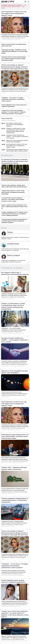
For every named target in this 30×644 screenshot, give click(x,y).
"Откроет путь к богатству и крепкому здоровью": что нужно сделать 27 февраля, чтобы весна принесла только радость (14, 112)
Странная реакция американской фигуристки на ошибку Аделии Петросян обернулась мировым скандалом (14, 221)
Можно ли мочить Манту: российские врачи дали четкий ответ (14, 45)
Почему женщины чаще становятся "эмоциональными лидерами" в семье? (15, 238)
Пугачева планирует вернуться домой (11, 7)
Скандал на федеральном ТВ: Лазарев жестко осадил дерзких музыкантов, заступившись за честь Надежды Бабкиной (14, 214)
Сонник (3, 8)
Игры (23, 7)
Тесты (25, 5)
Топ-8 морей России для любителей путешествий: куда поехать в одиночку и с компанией (15, 250)
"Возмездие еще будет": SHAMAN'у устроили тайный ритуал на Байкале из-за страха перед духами (14, 51)
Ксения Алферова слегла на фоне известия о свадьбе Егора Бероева (14, 106)
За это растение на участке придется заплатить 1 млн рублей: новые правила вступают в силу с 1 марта (13, 199)
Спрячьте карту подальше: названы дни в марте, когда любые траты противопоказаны (14, 186)
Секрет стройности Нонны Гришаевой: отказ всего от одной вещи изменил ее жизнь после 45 (14, 207)
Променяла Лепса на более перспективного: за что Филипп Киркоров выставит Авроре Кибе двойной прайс (14, 59)
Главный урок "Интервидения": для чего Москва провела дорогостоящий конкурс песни (13, 261)
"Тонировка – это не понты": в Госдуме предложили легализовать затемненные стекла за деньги (13, 99)
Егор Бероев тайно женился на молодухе (12, 5)
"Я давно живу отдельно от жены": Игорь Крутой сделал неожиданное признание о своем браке (13, 192)
